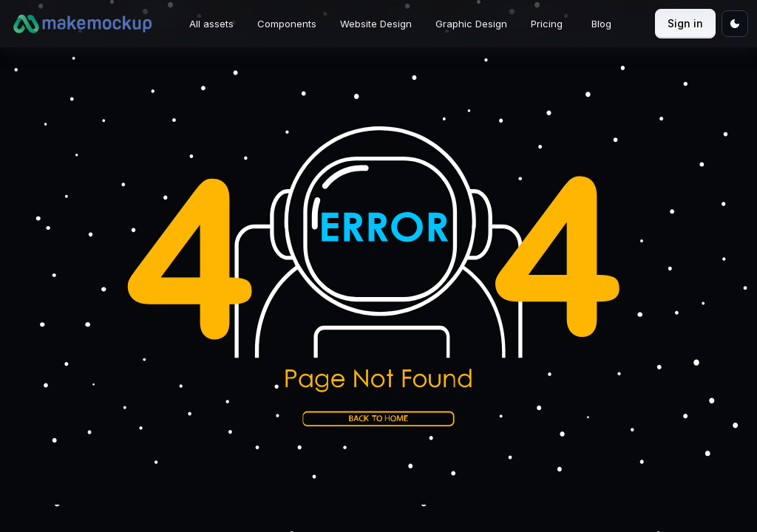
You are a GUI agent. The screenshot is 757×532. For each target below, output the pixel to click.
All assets (211, 24)
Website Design (376, 24)
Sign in (685, 23)
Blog (601, 24)
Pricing (547, 24)
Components (287, 24)
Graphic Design (471, 24)
